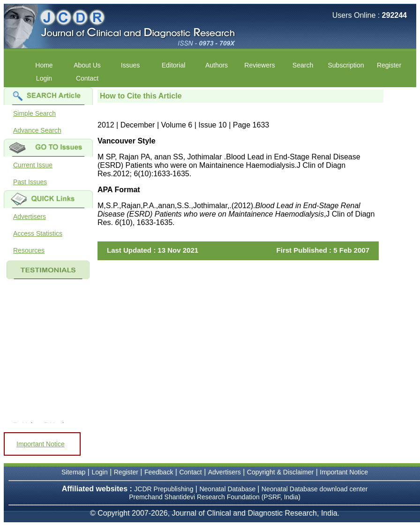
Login (44, 78)
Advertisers (30, 217)
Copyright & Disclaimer (280, 472)
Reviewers (259, 65)
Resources (29, 250)
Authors (217, 65)
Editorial (174, 65)
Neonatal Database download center (315, 489)
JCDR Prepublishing (164, 489)
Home (44, 65)
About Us (87, 65)
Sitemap (73, 472)
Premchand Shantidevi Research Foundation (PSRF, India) (215, 497)
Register (389, 65)
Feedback (159, 472)
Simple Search (34, 113)
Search (303, 65)
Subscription (346, 65)
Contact (87, 78)
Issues (130, 65)
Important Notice (41, 444)
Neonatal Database (228, 489)
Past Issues (30, 182)
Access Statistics (38, 233)
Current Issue (33, 165)
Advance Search (37, 130)
